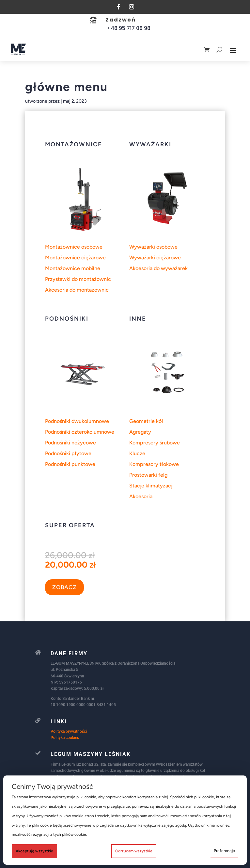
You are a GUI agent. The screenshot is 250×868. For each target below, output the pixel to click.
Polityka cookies (65, 738)
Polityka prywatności (69, 731)
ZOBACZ (64, 587)
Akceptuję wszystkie (34, 851)
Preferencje (224, 851)
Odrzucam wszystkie (134, 851)
